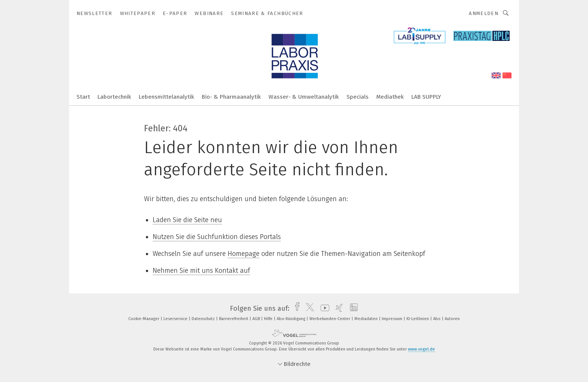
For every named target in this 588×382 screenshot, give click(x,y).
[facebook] (295, 308)
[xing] (337, 308)
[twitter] (308, 308)
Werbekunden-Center (330, 319)
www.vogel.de (421, 349)
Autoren (452, 319)
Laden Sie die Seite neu (187, 220)
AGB (257, 319)
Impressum (393, 319)
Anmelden (484, 13)
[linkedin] (352, 308)
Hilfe (269, 319)
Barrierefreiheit (234, 319)
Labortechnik (114, 97)
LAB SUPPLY (426, 97)
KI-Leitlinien (418, 319)
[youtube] (323, 308)
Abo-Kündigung (292, 319)
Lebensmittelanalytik (166, 97)
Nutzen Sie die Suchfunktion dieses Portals (217, 237)
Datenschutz (204, 319)
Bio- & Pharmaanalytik (231, 97)
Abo (437, 319)
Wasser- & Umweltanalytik (304, 97)
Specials (358, 97)
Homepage (244, 254)
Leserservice (176, 319)
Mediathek (390, 97)
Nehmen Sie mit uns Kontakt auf (201, 271)
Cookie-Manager (144, 319)
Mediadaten (367, 319)
